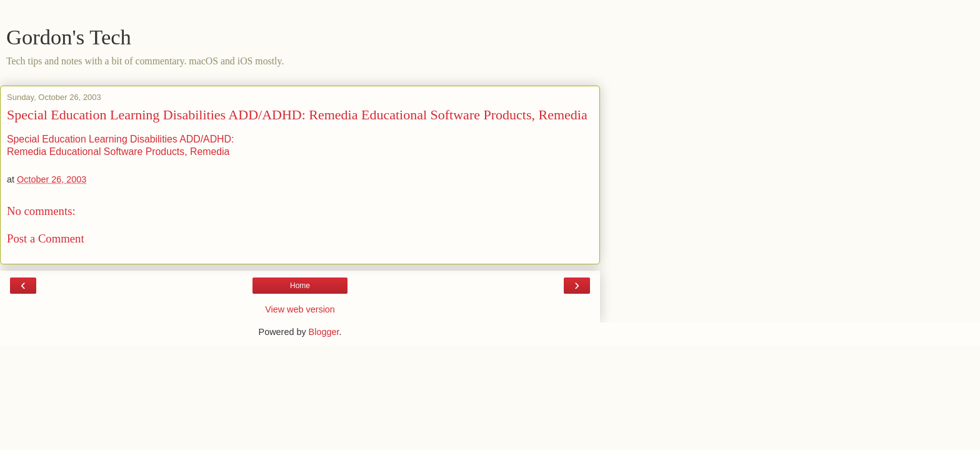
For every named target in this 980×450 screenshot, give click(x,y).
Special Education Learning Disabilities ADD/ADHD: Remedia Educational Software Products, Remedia (297, 115)
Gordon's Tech (69, 37)
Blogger (324, 332)
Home (300, 286)
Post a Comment (46, 238)
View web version (300, 309)
